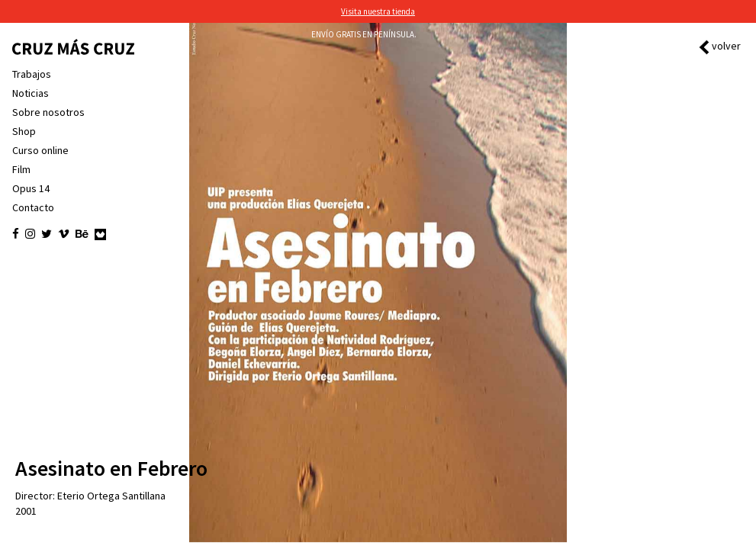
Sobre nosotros (48, 112)
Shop (24, 131)
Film (21, 169)
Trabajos (32, 74)
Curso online (40, 150)
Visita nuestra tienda (378, 11)
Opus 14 (31, 188)
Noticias (31, 93)
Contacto (33, 207)
